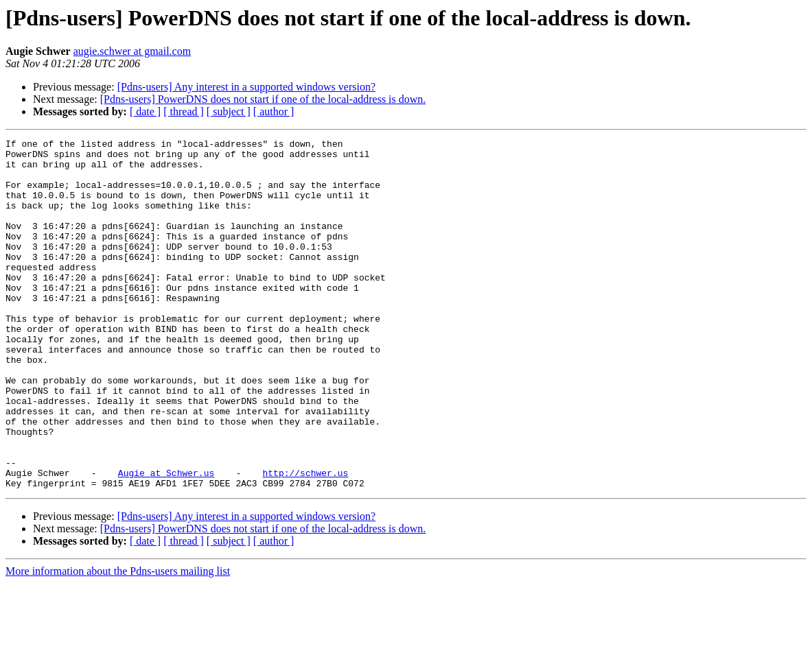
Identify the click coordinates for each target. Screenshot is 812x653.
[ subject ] (229, 111)
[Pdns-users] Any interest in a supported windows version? (246, 87)
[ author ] (274, 111)
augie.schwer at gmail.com (132, 51)
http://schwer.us (305, 541)
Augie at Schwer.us (166, 541)
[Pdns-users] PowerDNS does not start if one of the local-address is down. (263, 99)
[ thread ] (184, 111)
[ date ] (145, 111)
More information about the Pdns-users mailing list (118, 641)
